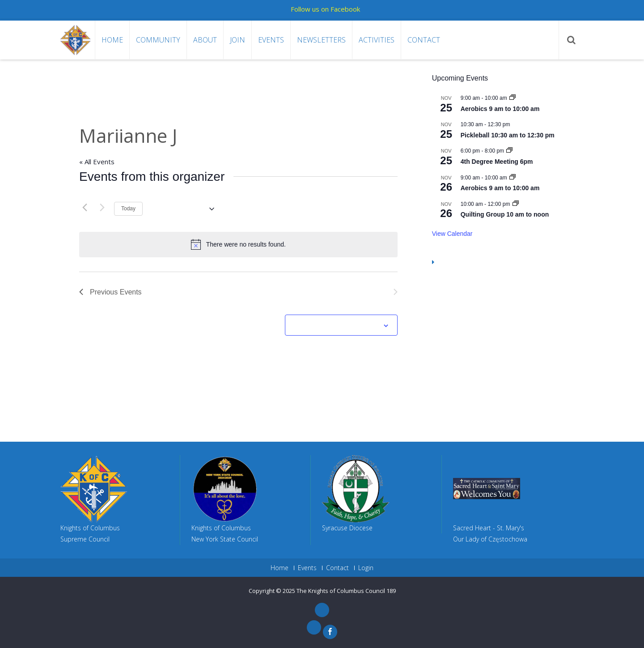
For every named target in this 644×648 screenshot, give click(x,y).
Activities (377, 40)
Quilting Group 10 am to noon (505, 214)
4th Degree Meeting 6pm (497, 162)
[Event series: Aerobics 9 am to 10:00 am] (513, 98)
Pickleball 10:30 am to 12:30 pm (508, 135)
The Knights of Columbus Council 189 (346, 591)
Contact (424, 40)
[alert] (238, 244)
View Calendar (452, 234)
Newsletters (321, 40)
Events (271, 40)
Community (158, 40)
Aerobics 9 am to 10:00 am (500, 109)
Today (128, 209)
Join (237, 40)
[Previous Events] (85, 208)
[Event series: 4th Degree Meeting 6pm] (509, 151)
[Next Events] (102, 208)
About (205, 40)
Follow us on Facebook (325, 9)
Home (112, 40)
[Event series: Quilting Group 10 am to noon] (516, 204)
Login (366, 568)
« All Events (97, 162)
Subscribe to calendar (336, 326)
